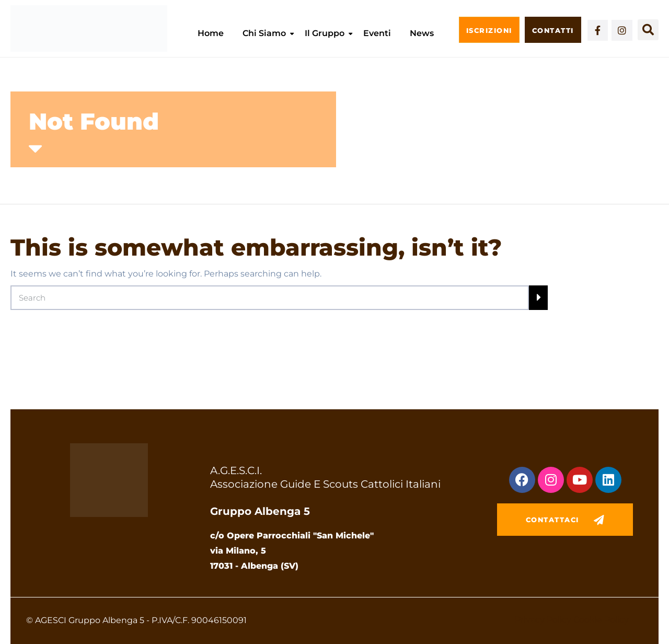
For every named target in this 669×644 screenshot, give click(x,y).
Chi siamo (264, 33)
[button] (648, 30)
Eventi (377, 33)
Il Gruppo (325, 33)
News (422, 33)
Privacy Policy (543, 620)
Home (211, 33)
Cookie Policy (601, 620)
